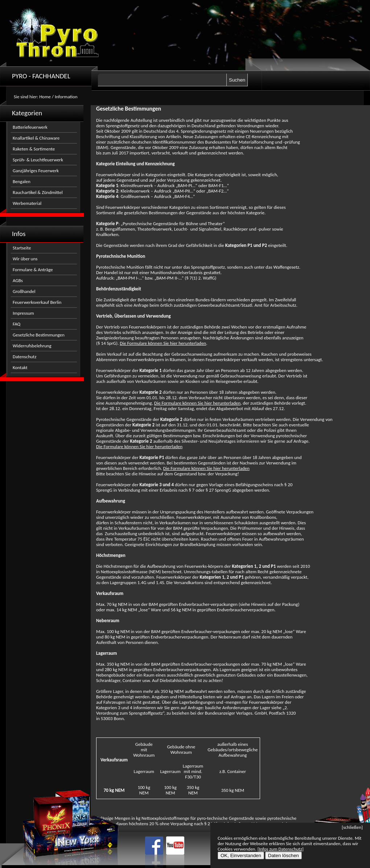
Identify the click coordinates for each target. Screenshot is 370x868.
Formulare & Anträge (33, 270)
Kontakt (20, 367)
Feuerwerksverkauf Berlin (37, 302)
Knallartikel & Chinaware (36, 138)
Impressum (23, 313)
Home (45, 97)
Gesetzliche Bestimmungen (39, 335)
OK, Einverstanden (241, 855)
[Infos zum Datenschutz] (281, 849)
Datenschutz (24, 357)
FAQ (17, 324)
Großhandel (24, 291)
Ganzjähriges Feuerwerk (36, 171)
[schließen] (352, 827)
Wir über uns (25, 259)
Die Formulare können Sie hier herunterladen (163, 343)
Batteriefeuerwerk (30, 127)
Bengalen (22, 181)
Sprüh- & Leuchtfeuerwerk (38, 160)
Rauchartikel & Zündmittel (38, 192)
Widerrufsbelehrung (32, 346)
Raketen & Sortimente (34, 149)
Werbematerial (27, 203)
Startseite (22, 248)
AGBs (18, 280)
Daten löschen (283, 855)
